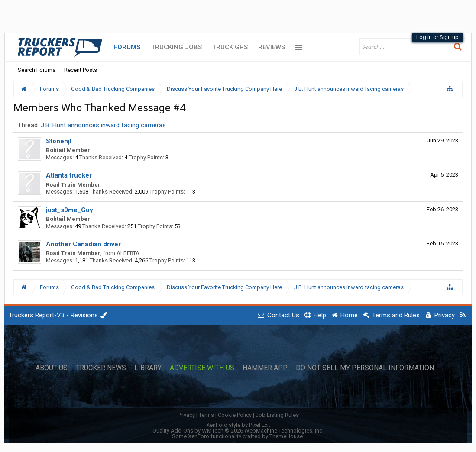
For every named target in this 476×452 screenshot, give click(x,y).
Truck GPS (230, 47)
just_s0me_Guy (70, 210)
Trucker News (101, 368)
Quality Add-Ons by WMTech (238, 431)
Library (148, 368)
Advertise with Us (202, 368)
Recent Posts (81, 70)
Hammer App (265, 368)
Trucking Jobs (176, 47)
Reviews (272, 47)
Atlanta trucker (69, 175)
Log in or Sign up (437, 37)
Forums (127, 47)
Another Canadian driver (83, 244)
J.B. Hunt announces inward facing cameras (103, 125)
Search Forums (37, 70)
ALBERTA (128, 253)
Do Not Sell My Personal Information (365, 368)
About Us (52, 368)
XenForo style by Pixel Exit (238, 425)
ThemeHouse (286, 436)
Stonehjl (59, 141)
